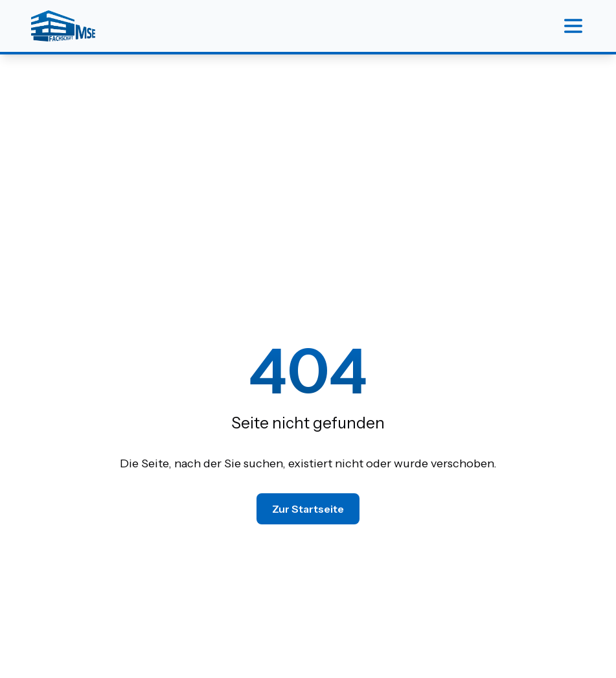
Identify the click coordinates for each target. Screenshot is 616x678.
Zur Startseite (308, 509)
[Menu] (573, 26)
